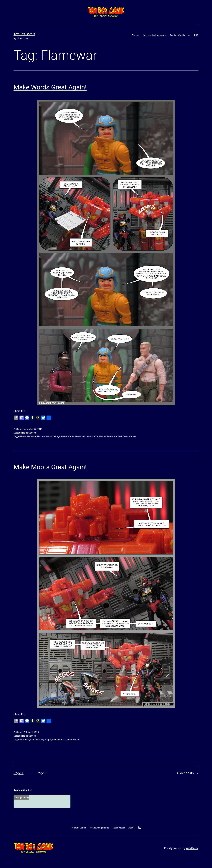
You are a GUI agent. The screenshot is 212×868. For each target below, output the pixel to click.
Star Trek (118, 436)
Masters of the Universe (86, 436)
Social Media (177, 35)
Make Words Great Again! (50, 87)
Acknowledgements (154, 35)
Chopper (19, 798)
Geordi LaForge (53, 436)
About (135, 35)
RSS (196, 35)
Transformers (130, 436)
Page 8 (42, 773)
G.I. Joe (41, 436)
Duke (24, 436)
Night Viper (46, 740)
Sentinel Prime (106, 436)
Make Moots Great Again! (50, 467)
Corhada (25, 740)
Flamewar (32, 436)
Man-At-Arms (68, 436)
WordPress (192, 848)
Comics (32, 433)
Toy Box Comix (24, 34)
